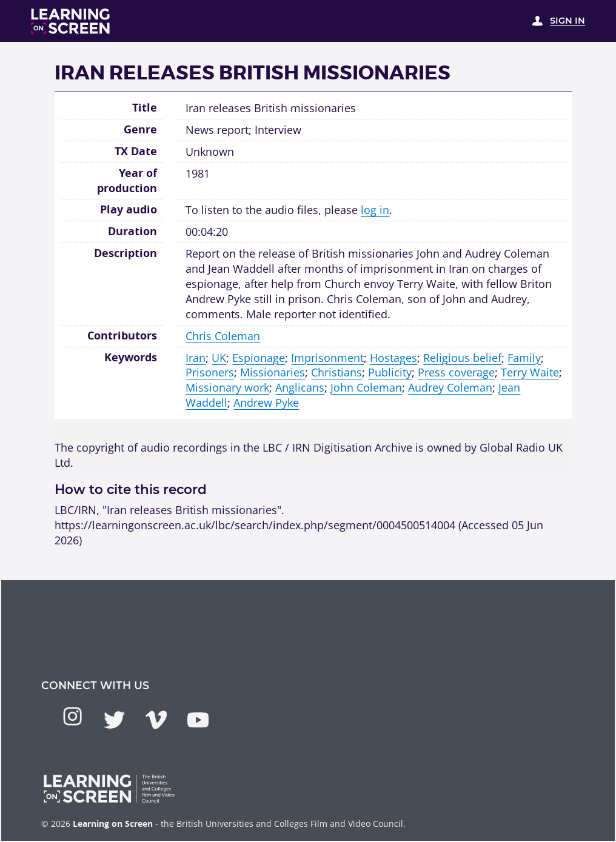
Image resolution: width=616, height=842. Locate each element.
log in (375, 210)
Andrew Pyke (266, 403)
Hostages (393, 358)
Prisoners (210, 372)
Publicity (390, 372)
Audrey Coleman (450, 387)
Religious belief (462, 358)
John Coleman (366, 387)
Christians (336, 372)
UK (219, 358)
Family (524, 358)
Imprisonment (327, 358)
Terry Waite (530, 372)
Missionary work (227, 387)
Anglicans (300, 387)
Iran (196, 358)
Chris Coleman (223, 336)
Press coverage (456, 372)
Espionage (259, 358)
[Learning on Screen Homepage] (71, 21)
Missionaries (273, 372)
